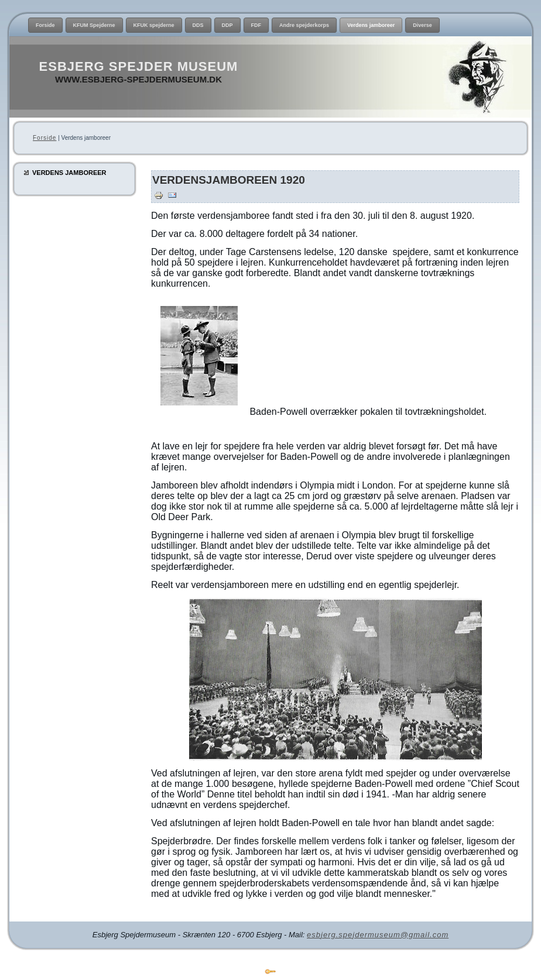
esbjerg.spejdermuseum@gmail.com (378, 935)
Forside (44, 138)
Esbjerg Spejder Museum (139, 66)
